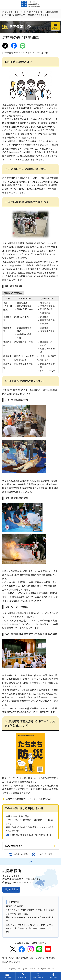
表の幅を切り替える (13, 293)
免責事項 (51, 958)
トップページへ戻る (44, 854)
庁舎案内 (14, 890)
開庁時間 (14, 902)
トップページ (21, 12)
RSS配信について (11, 962)
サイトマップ (8, 958)
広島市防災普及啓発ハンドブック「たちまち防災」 (29, 799)
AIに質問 (53, 978)
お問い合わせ (38, 978)
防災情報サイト (36, 12)
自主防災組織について (15, 15)
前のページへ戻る (21, 854)
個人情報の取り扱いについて (30, 958)
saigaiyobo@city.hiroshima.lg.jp (31, 835)
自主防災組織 (52, 12)
